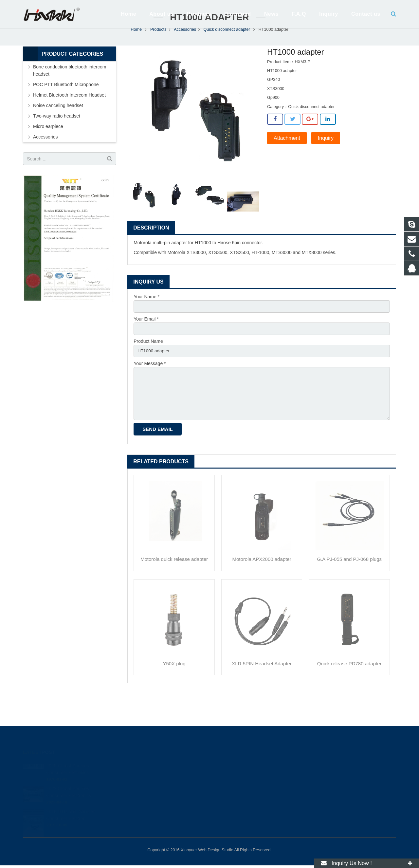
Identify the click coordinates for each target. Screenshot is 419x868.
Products (158, 58)
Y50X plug (174, 695)
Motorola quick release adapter (174, 590)
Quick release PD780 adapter (349, 695)
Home (136, 58)
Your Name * (146, 325)
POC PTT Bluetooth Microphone (66, 113)
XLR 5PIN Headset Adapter (262, 695)
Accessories (185, 58)
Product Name (148, 370)
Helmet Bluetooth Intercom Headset (69, 123)
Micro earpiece (48, 155)
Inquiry (326, 166)
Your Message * (150, 393)
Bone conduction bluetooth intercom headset (70, 99)
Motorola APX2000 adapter (262, 590)
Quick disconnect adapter (227, 58)
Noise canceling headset (58, 134)
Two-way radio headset (57, 144)
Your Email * (146, 347)
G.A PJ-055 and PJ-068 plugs (349, 590)
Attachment (287, 166)
